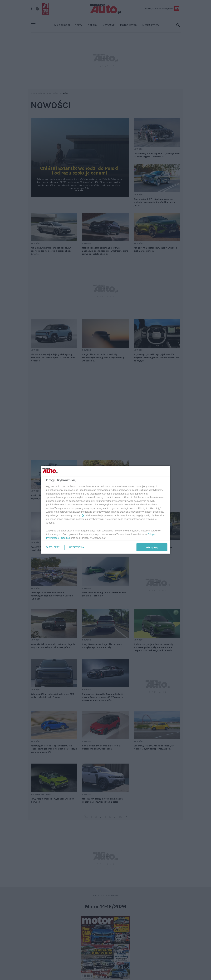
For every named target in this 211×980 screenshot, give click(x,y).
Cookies (65, 538)
